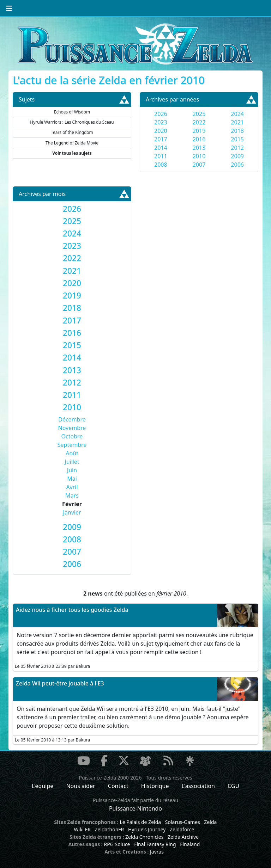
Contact (118, 786)
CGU (233, 786)
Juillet (72, 462)
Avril (72, 487)
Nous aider (80, 786)
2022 (199, 122)
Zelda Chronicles (144, 837)
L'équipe (43, 786)
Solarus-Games (183, 822)
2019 (199, 131)
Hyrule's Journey (147, 829)
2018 (237, 131)
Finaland (190, 844)
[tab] (72, 209)
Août (72, 453)
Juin (72, 470)
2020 (161, 131)
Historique (155, 786)
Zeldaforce (182, 829)
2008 (161, 165)
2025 (199, 114)
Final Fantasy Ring (155, 844)
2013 (199, 148)
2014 (161, 148)
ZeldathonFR (109, 829)
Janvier (72, 512)
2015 (237, 139)
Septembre (72, 445)
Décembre (72, 419)
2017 (161, 139)
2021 (237, 122)
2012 (237, 148)
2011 (161, 156)
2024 (237, 114)
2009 (237, 156)
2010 (199, 156)
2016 (199, 139)
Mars (72, 495)
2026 (161, 114)
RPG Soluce (117, 844)
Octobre (72, 436)
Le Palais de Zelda (140, 822)
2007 (199, 165)
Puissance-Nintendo (135, 808)
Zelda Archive (183, 837)
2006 (237, 165)
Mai (72, 479)
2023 (161, 122)
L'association (198, 786)
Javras (157, 852)
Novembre (72, 428)
